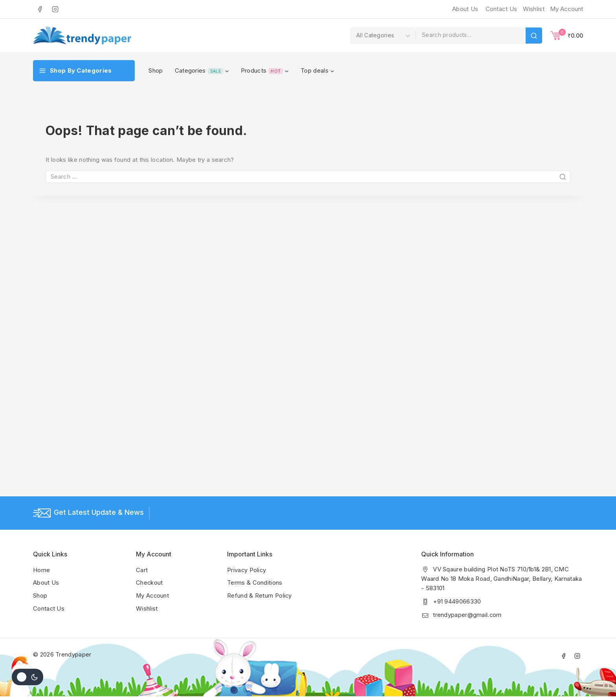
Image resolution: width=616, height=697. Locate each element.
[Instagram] (55, 9)
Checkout (149, 583)
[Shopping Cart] (567, 35)
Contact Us (501, 9)
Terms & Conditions (255, 583)
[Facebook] (40, 9)
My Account (153, 595)
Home (41, 570)
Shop (156, 70)
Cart (142, 570)
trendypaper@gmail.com (467, 615)
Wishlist (147, 608)
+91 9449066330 (457, 602)
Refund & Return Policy (260, 595)
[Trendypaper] (82, 36)
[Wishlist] (533, 9)
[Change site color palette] (27, 677)
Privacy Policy (247, 570)
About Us (465, 9)
